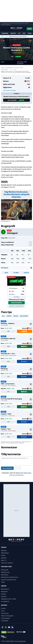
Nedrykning (4, 369)
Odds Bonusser (5, 572)
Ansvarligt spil (5, 601)
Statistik (25, 273)
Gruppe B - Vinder (6, 414)
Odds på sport (5, 553)
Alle (3, 316)
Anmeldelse (16, 297)
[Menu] (2, 29)
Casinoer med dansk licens (9, 580)
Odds (24, 33)
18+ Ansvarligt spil (20, 641)
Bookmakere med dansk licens (10, 577)
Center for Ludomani (7, 563)
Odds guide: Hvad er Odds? (9, 599)
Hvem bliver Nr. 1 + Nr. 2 (8, 354)
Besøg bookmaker (16, 303)
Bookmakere (5, 33)
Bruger (16, 316)
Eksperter (4, 558)
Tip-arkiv (15, 273)
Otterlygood (8, 68)
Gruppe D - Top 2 (6, 429)
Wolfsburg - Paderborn (8, 323)
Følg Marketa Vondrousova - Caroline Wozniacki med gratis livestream (16, 194)
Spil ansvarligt (5, 23)
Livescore (4, 596)
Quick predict (24, 316)
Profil (5, 273)
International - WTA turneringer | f (22, 63)
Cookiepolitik (5, 621)
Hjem (3, 36)
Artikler (3, 555)
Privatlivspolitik (5, 618)
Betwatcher (4, 591)
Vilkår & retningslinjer (7, 616)
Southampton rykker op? (8, 338)
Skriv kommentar (7, 468)
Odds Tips (4, 550)
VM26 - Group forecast (8, 384)
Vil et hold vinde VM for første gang (11, 399)
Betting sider (5, 570)
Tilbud (3, 582)
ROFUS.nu (17, 23)
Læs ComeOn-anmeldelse (10, 90)
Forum (30, 33)
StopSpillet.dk (8, 24)
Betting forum (5, 589)
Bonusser (13, 33)
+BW (30, 41)
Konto (30, 29)
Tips (19, 33)
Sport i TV (4, 560)
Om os (3, 611)
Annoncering (5, 613)
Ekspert (9, 316)
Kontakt (3, 608)
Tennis (3, 62)
